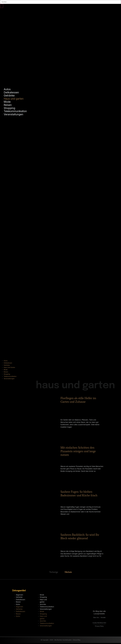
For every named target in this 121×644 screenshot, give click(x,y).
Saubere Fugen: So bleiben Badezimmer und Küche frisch (79, 494)
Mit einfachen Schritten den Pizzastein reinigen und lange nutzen (78, 452)
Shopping (9, 108)
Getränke (9, 96)
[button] (60, 238)
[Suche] (2, 6)
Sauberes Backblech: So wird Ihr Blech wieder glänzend (80, 537)
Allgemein (19, 596)
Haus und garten (14, 99)
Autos (7, 89)
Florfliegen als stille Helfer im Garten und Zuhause (78, 400)
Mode (7, 102)
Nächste (68, 573)
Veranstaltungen (13, 114)
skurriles (43, 605)
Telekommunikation (15, 111)
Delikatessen (11, 92)
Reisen (8, 105)
